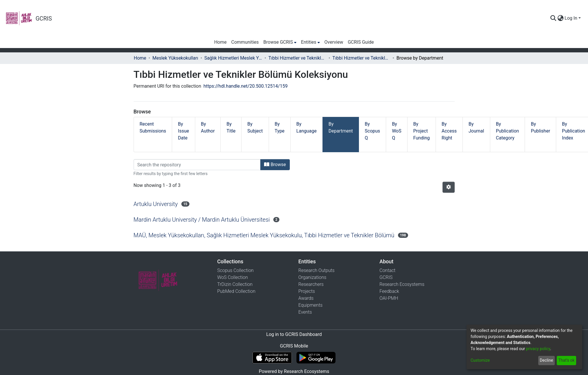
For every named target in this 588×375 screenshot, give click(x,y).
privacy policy (538, 349)
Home (140, 58)
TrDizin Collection (235, 284)
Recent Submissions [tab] (153, 127)
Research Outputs (317, 270)
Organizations (313, 277)
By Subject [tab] (255, 127)
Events (305, 312)
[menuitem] (560, 18)
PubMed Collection (236, 291)
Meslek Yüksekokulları (175, 58)
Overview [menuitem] (334, 42)
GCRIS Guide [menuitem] (361, 42)
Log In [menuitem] (571, 18)
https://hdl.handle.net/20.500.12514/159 (246, 86)
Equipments (311, 305)
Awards (306, 298)
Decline (546, 360)
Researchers (311, 284)
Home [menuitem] (220, 42)
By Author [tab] (208, 127)
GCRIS (386, 277)
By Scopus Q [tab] (372, 131)
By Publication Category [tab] (508, 131)
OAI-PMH (389, 298)
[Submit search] (553, 18)
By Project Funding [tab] (422, 131)
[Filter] (197, 165)
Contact (387, 270)
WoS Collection (233, 277)
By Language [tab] (307, 127)
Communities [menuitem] (245, 42)
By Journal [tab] (476, 127)
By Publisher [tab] (540, 127)
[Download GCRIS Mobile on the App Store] (272, 358)
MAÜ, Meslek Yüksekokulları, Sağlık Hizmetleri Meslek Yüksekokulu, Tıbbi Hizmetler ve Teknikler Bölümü (264, 235)
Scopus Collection (235, 270)
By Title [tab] (231, 127)
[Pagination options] (449, 187)
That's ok (566, 360)
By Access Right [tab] (449, 131)
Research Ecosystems (402, 284)
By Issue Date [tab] (183, 131)
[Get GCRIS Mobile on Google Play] (316, 358)
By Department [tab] (341, 127)
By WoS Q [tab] (397, 131)
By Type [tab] (280, 127)
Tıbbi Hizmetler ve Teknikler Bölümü (297, 58)
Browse (275, 164)
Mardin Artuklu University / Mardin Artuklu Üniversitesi (202, 220)
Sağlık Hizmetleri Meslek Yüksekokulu (233, 58)
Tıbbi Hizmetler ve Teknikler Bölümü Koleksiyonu (361, 58)
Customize (480, 360)
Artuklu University (156, 204)
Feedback (389, 291)
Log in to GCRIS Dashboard (294, 334)
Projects (307, 291)
